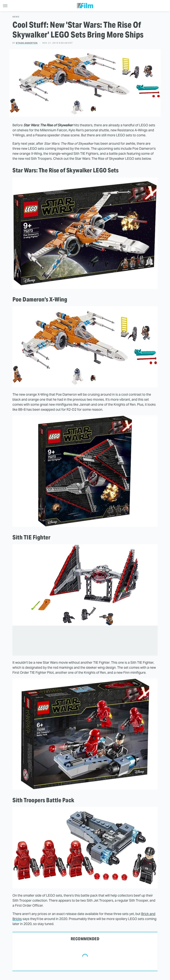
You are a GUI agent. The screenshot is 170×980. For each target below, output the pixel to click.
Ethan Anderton (27, 43)
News (16, 17)
